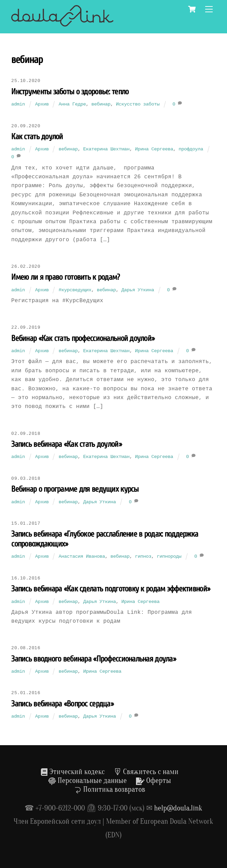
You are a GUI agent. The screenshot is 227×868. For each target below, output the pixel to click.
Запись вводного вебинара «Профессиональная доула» (94, 659)
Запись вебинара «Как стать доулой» (66, 444)
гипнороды (169, 556)
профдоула (191, 149)
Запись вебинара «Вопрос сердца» (62, 704)
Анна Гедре (72, 104)
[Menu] (209, 9)
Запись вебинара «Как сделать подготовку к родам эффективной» (111, 589)
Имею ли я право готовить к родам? (65, 277)
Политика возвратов (110, 789)
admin (18, 104)
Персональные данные (88, 781)
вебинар (101, 104)
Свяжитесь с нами (146, 772)
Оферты (154, 781)
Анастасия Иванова (82, 556)
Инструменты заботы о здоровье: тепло (70, 92)
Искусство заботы (138, 104)
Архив (42, 104)
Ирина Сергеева (154, 149)
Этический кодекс (73, 772)
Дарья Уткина (138, 290)
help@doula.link (178, 808)
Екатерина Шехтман (106, 149)
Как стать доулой (37, 137)
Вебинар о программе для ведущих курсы (75, 489)
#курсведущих (75, 290)
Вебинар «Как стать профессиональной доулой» (83, 338)
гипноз (143, 556)
